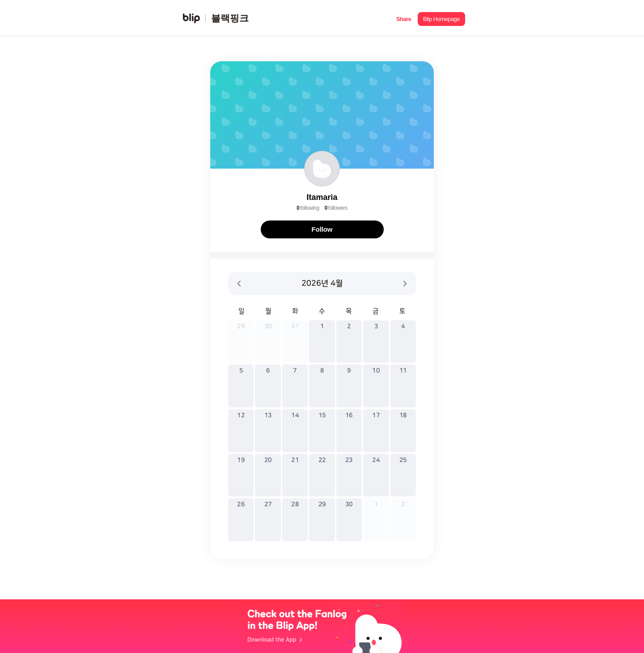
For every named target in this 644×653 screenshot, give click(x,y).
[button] (404, 18)
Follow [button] (322, 229)
